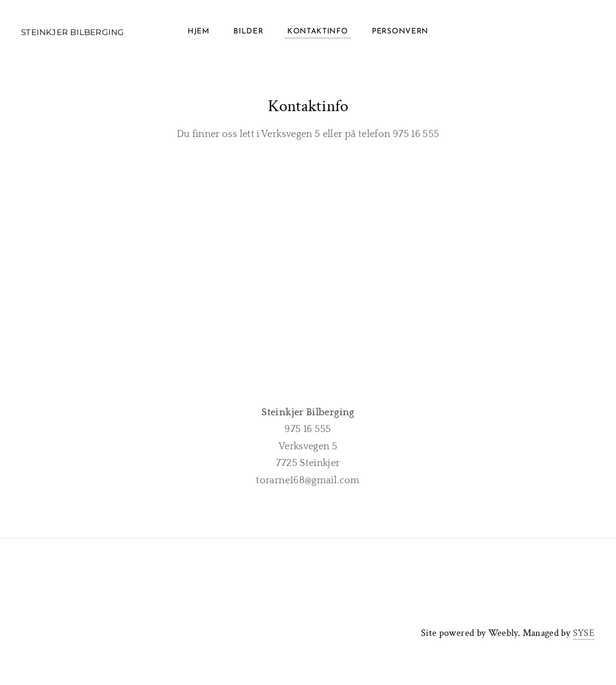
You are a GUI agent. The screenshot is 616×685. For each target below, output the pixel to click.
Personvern (400, 32)
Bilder (248, 32)
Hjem (199, 32)
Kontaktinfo (318, 32)
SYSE (584, 633)
